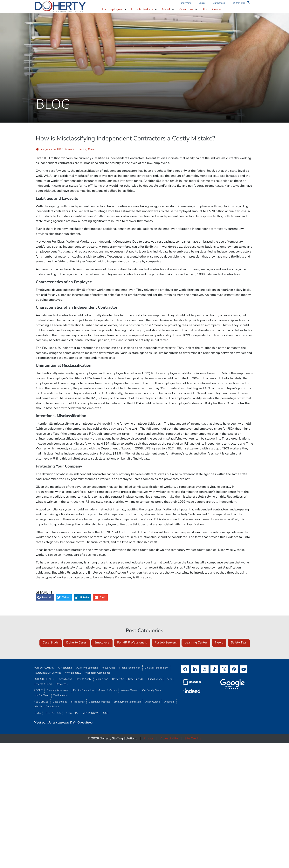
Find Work (185, 3)
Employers (102, 643)
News (219, 643)
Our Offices (219, 3)
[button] (115, 10)
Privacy (149, 738)
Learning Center (87, 149)
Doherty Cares (76, 643)
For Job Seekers (166, 643)
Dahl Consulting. (82, 723)
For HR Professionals (65, 149)
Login (202, 3)
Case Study (51, 643)
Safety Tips (239, 643)
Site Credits (193, 738)
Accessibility (169, 738)
